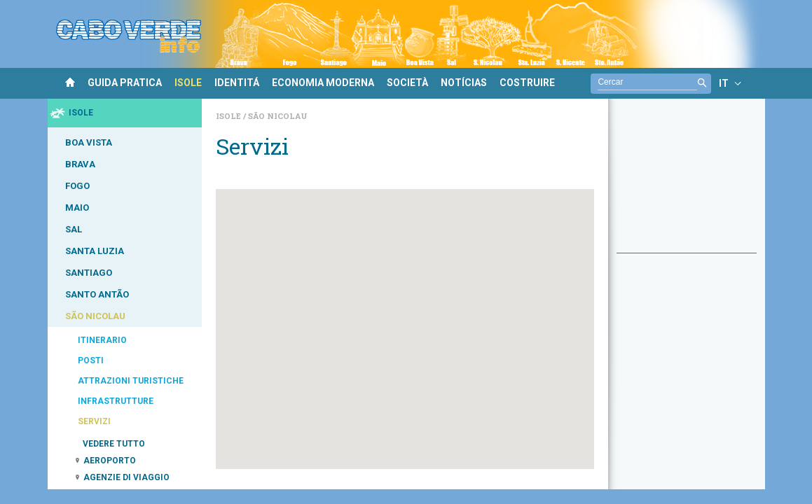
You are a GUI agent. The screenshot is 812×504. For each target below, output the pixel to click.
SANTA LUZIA (95, 251)
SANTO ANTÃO (97, 294)
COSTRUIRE (527, 83)
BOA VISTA (89, 142)
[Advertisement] (687, 183)
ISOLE (188, 83)
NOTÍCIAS (464, 83)
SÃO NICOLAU (95, 316)
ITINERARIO (102, 340)
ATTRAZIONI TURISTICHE (131, 381)
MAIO (77, 208)
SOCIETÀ (407, 83)
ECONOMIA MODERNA (323, 83)
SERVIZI (94, 421)
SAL (74, 229)
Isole (229, 116)
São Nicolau (278, 116)
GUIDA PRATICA (125, 83)
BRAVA (80, 164)
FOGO (77, 186)
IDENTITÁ (237, 83)
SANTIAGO (89, 273)
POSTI (91, 360)
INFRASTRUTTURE (116, 401)
